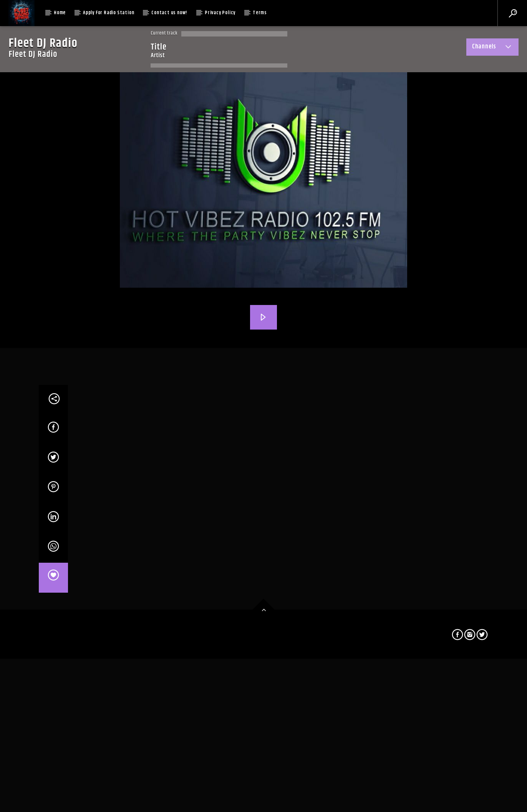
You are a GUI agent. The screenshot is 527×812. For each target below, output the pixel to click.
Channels (492, 48)
